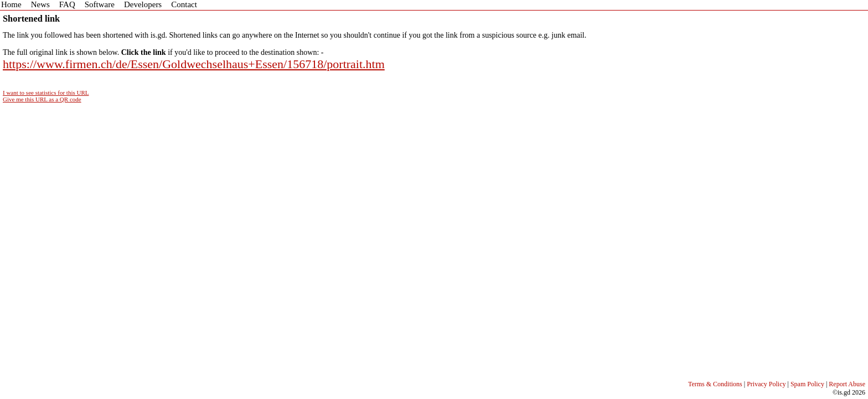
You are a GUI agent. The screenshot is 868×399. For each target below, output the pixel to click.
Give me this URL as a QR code (42, 99)
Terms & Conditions (715, 384)
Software (100, 4)
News (40, 4)
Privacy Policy (766, 384)
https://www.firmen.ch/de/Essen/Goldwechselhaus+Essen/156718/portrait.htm (194, 64)
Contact (184, 4)
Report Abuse (847, 384)
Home (11, 4)
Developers (143, 4)
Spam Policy (807, 384)
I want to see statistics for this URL (46, 93)
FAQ (67, 4)
